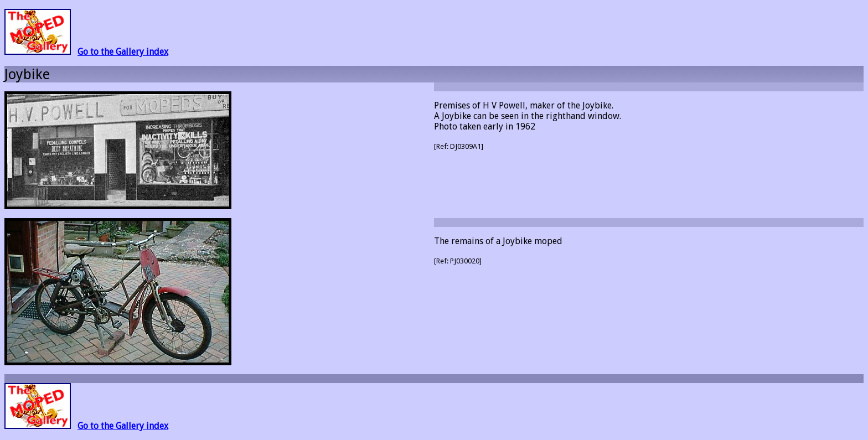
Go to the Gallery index (123, 52)
